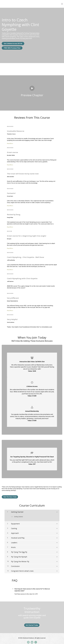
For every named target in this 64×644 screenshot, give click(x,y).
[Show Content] (57, 510)
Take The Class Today (10, 495)
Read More (10, 141)
